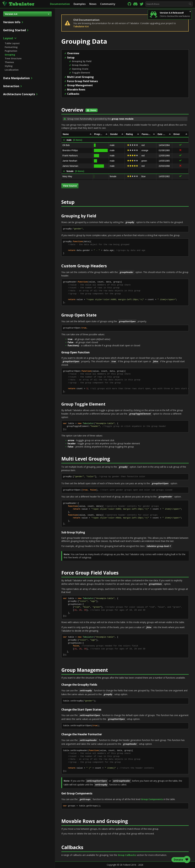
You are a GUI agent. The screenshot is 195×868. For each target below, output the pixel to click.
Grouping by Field (82, 61)
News (93, 4)
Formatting (11, 47)
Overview (73, 53)
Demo (92, 110)
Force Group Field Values (82, 81)
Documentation (60, 4)
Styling (9, 66)
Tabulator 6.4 (81, 26)
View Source (70, 186)
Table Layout (12, 43)
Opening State (80, 69)
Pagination (11, 51)
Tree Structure (13, 58)
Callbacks (73, 94)
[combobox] (169, 4)
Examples (80, 4)
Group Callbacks (127, 855)
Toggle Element (81, 73)
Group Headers (80, 65)
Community (108, 4)
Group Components (152, 799)
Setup (71, 58)
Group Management (80, 85)
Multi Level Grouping (80, 77)
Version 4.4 (27, 14)
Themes (9, 62)
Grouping (10, 55)
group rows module (123, 119)
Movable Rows (76, 90)
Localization (12, 70)
